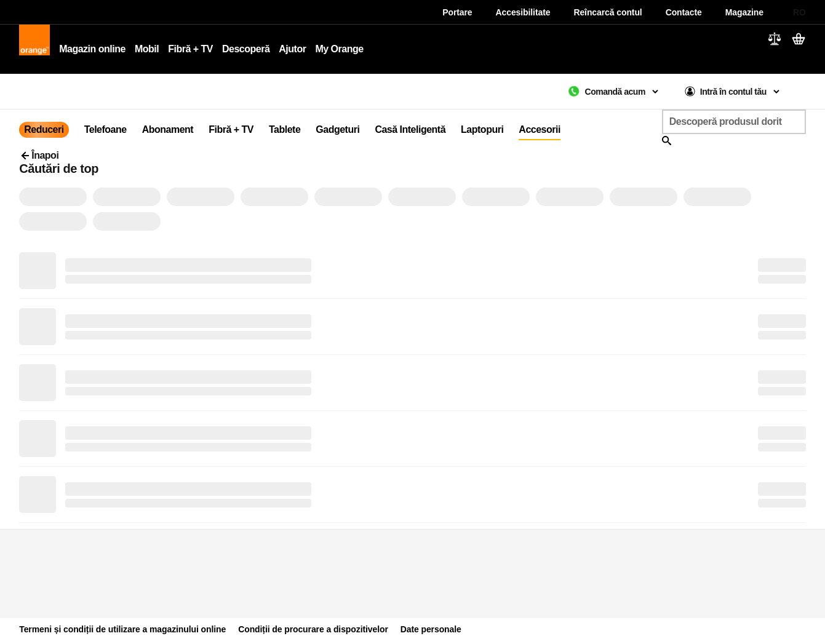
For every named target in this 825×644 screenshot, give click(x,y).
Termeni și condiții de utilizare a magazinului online (122, 629)
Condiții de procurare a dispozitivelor (313, 629)
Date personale (431, 629)
